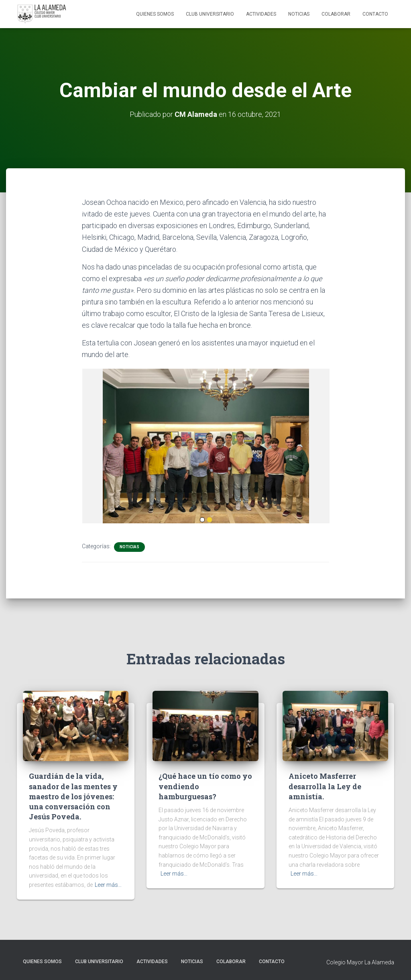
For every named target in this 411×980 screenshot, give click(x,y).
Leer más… (108, 885)
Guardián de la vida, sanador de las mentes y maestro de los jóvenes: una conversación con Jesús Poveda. (73, 796)
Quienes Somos (155, 14)
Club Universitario (210, 14)
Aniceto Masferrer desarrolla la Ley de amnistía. (325, 786)
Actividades (261, 14)
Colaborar (336, 14)
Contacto (375, 14)
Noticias (299, 14)
